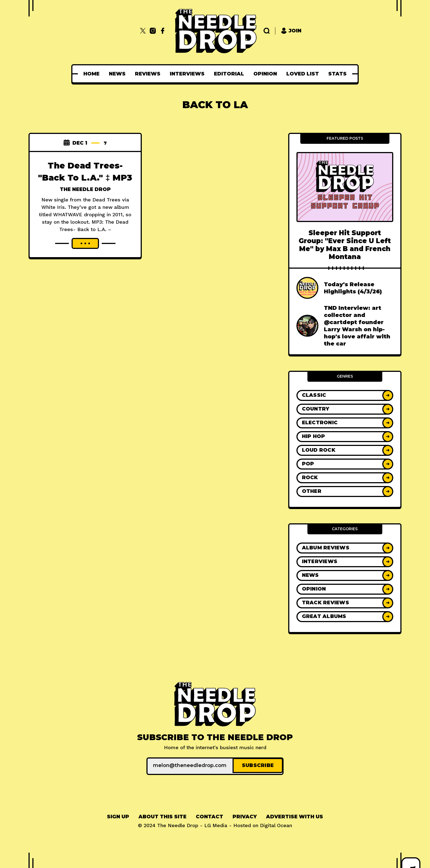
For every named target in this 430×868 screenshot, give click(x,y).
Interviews (187, 74)
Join (291, 31)
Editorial (229, 74)
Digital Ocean (276, 824)
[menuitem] (91, 74)
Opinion (265, 74)
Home (91, 74)
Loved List (303, 74)
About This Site (162, 816)
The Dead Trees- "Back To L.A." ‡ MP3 (85, 177)
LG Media (216, 824)
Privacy (245, 816)
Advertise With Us (295, 816)
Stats (337, 74)
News (117, 74)
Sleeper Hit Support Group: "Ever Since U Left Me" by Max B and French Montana (345, 245)
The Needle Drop (85, 201)
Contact (210, 816)
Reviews (148, 74)
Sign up (118, 816)
